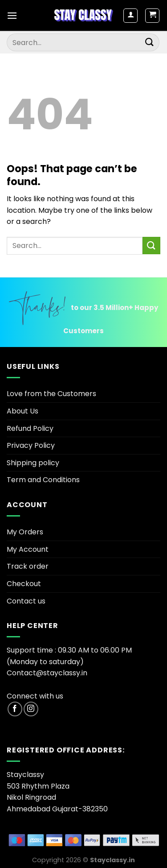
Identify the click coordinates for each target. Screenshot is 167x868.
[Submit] (150, 42)
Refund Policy (30, 428)
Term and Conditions (43, 480)
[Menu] (12, 15)
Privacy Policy (31, 445)
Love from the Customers (51, 394)
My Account (28, 549)
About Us (22, 411)
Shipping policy (33, 463)
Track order (28, 566)
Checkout (24, 584)
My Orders (25, 532)
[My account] (130, 16)
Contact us (26, 601)
